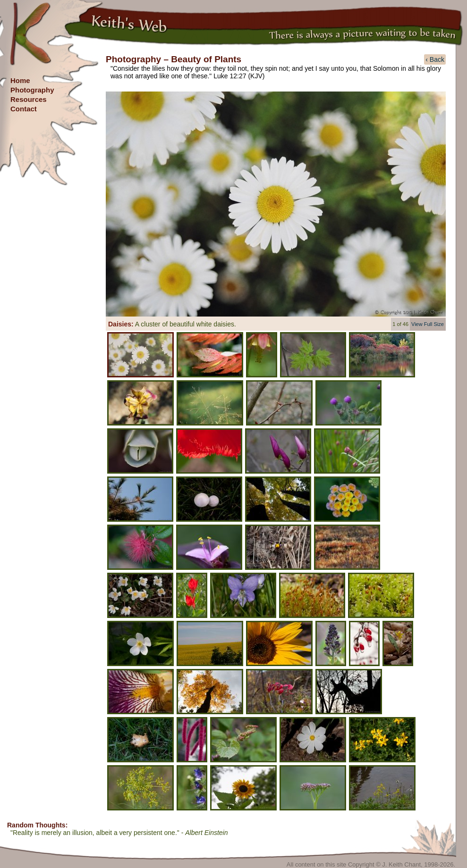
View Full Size (428, 324)
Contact (24, 109)
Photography (32, 90)
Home (20, 80)
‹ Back (435, 59)
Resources (29, 99)
